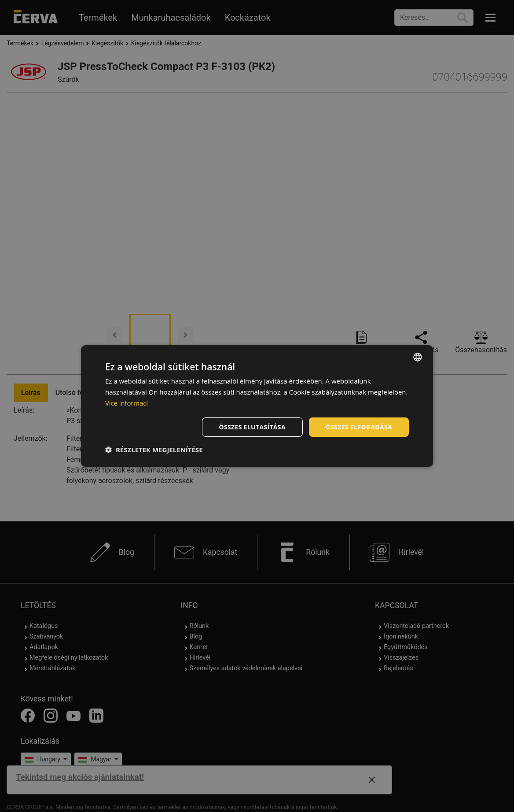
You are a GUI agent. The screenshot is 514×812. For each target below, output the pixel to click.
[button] (154, 450)
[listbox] (418, 357)
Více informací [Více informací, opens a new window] (127, 403)
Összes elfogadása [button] (359, 426)
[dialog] (257, 406)
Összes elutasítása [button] (251, 426)
